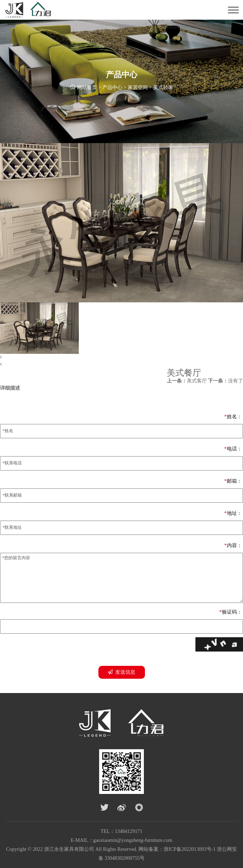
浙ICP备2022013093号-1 (189, 849)
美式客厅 (187, 381)
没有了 (225, 381)
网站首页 (87, 87)
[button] (121, 357)
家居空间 (138, 87)
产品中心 (112, 87)
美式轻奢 (163, 87)
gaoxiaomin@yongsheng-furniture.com (133, 840)
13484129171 (129, 831)
